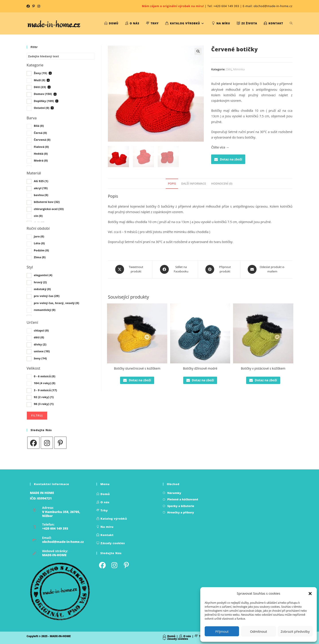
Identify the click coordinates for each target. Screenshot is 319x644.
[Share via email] (266, 269)
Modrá (41, 160)
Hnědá (41, 154)
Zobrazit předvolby (295, 631)
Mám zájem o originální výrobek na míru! (173, 6)
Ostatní (41, 108)
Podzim (41, 250)
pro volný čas (47, 296)
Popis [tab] (172, 184)
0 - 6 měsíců (44, 376)
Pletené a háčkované (183, 499)
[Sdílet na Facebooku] (175, 269)
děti (39, 337)
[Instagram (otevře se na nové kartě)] (39, 6)
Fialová (41, 147)
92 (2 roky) (44, 397)
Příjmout (222, 631)
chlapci (41, 330)
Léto (39, 243)
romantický (45, 310)
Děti (229, 69)
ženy (40, 358)
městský (42, 289)
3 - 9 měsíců (45, 390)
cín (38, 216)
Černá (40, 133)
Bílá (39, 126)
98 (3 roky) (44, 404)
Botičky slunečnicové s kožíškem (137, 368)
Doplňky (44, 101)
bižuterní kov (47, 202)
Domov (43, 94)
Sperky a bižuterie (181, 506)
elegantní (43, 275)
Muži (39, 80)
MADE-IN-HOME (54, 555)
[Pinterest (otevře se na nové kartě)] (34, 6)
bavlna (41, 195)
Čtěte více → (220, 147)
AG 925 (41, 181)
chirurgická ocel (49, 209)
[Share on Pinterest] (219, 269)
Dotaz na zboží (228, 159)
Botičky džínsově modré (200, 368)
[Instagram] (47, 443)
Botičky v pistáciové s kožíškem (263, 368)
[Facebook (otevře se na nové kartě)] (29, 6)
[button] (310, 594)
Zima (40, 257)
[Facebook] (33, 443)
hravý (40, 282)
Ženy (40, 73)
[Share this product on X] (130, 269)
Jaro (39, 236)
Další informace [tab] (194, 184)
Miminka (239, 69)
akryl (41, 188)
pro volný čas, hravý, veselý (56, 303)
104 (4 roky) (44, 383)
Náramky (174, 493)
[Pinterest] (60, 443)
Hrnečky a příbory (181, 512)
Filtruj (37, 416)
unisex (42, 351)
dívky (40, 344)
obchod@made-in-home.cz (63, 542)
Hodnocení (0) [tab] (222, 184)
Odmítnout (259, 631)
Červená (42, 140)
